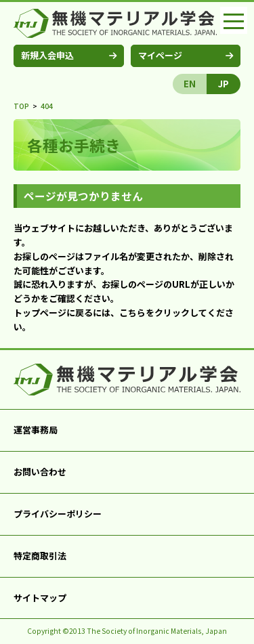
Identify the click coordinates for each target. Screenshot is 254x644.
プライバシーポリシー (58, 514)
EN (190, 84)
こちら (132, 313)
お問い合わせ (40, 472)
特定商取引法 (40, 556)
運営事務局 (36, 430)
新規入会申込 (47, 55)
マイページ (160, 55)
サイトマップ (40, 598)
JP (224, 84)
